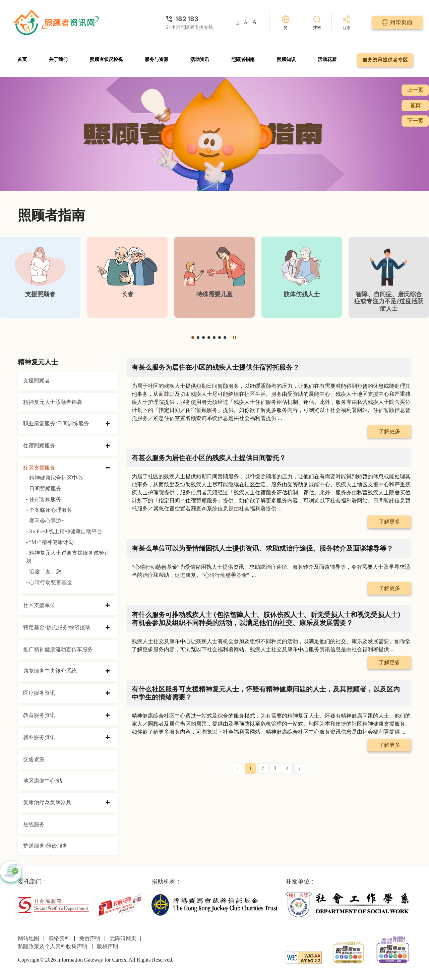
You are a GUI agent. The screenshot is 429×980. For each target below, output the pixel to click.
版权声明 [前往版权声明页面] (108, 946)
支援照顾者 (37, 381)
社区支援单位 (39, 605)
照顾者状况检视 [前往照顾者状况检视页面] (106, 59)
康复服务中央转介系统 (50, 671)
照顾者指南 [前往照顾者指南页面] (243, 59)
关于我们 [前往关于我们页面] (58, 59)
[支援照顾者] (40, 277)
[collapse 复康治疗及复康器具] (108, 803)
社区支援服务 (39, 468)
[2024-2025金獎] (348, 952)
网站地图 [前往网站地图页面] (28, 938)
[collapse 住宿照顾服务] (108, 446)
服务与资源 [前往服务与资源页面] (157, 59)
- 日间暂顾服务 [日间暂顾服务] (43, 488)
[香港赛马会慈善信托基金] (214, 904)
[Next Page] (300, 769)
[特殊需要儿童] (214, 277)
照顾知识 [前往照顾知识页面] (286, 59)
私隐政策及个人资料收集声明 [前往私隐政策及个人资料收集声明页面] (53, 946)
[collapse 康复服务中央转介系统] (108, 671)
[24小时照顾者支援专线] (190, 19)
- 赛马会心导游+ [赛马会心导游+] (45, 521)
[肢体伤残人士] (302, 277)
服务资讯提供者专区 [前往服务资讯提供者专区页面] (385, 60)
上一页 (415, 90)
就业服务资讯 (39, 737)
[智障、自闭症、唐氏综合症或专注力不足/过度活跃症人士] (389, 277)
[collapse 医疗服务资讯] (108, 693)
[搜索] (317, 22)
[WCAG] (304, 957)
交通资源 (34, 759)
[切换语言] (286, 23)
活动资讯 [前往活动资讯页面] (200, 59)
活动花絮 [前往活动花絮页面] (327, 59)
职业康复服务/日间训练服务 (56, 423)
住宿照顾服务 (39, 446)
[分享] (347, 23)
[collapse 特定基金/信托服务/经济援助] (108, 628)
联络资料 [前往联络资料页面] (59, 938)
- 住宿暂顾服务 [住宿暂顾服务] (43, 499)
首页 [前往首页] (22, 59)
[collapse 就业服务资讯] (108, 738)
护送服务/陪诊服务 (45, 846)
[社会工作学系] (348, 904)
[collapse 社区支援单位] (108, 606)
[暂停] (235, 338)
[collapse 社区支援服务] (108, 468)
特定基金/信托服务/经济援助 (57, 627)
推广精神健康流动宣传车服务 (58, 649)
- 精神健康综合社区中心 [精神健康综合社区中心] (54, 478)
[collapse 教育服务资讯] (108, 716)
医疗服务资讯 (39, 693)
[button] (193, 338)
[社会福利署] (53, 904)
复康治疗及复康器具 (47, 802)
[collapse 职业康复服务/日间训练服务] (108, 424)
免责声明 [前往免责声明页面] (90, 938)
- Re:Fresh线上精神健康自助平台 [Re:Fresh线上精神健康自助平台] (64, 531)
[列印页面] (397, 22)
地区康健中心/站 (43, 781)
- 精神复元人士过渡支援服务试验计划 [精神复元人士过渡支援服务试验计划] (68, 557)
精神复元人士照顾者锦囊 (53, 402)
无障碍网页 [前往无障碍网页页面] (123, 938)
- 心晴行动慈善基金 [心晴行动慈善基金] (49, 582)
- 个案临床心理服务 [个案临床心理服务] (49, 510)
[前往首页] (57, 22)
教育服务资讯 (39, 715)
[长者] (127, 277)
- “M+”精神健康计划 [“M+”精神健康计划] (50, 542)
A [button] (238, 23)
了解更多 (389, 431)
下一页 (415, 121)
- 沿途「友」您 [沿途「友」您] (43, 572)
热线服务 (34, 824)
